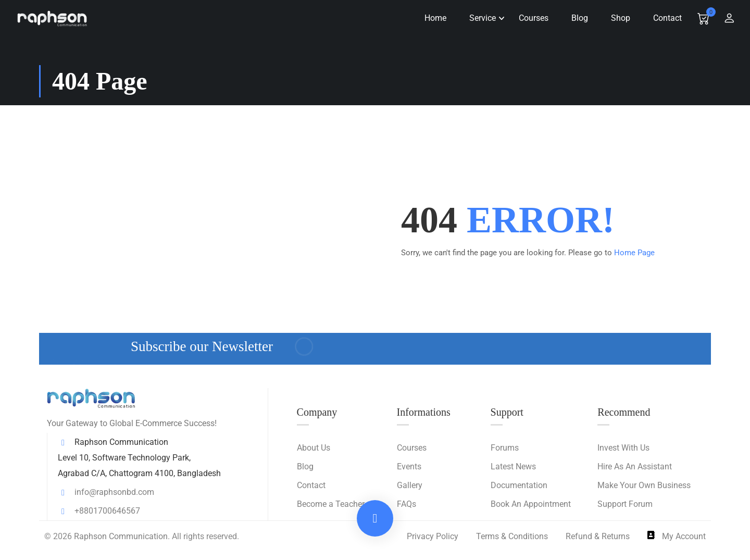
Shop (616, 18)
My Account (677, 536)
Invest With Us (623, 448)
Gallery (410, 485)
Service (478, 18)
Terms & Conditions (512, 536)
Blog (576, 18)
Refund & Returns (598, 536)
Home (431, 18)
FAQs (407, 504)
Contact (663, 18)
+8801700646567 (99, 511)
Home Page (634, 253)
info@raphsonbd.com (106, 492)
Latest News (513, 466)
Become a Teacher (331, 504)
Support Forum (625, 504)
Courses (529, 18)
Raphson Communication (121, 536)
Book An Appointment (531, 504)
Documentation (519, 485)
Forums (505, 448)
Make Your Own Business (644, 485)
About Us (314, 448)
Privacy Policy (433, 536)
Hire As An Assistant (635, 466)
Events (409, 466)
